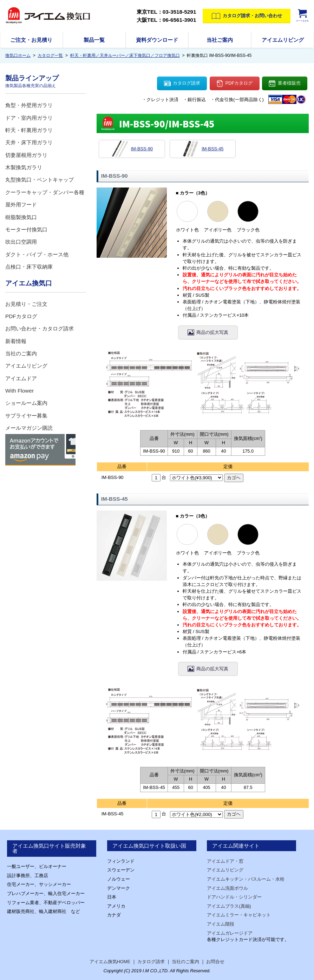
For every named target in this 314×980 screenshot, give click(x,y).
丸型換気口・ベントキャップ (40, 180)
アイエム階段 (221, 924)
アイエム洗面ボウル (227, 888)
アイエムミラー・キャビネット (239, 915)
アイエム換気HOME (110, 962)
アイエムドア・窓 (225, 861)
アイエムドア (21, 378)
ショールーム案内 (26, 403)
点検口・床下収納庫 (29, 267)
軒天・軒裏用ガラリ (29, 130)
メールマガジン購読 (29, 428)
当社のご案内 (21, 353)
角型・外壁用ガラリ (29, 105)
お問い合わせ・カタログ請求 (40, 328)
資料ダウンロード (157, 40)
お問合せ (215, 962)
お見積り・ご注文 (26, 304)
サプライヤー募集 (26, 416)
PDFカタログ (234, 84)
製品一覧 (94, 40)
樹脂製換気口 (21, 217)
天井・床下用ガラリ (29, 142)
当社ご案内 (220, 40)
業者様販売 (285, 84)
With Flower (19, 391)
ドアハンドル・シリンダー (234, 897)
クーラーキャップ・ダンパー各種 (45, 192)
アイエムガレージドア (230, 933)
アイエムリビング (283, 40)
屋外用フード (21, 205)
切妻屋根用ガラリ (26, 155)
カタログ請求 (182, 84)
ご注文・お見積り (31, 40)
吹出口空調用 (21, 242)
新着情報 (16, 341)
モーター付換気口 (26, 229)
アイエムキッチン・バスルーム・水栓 (246, 879)
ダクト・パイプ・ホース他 (37, 254)
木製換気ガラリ (24, 167)
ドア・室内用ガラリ (29, 118)
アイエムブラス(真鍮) (229, 906)
